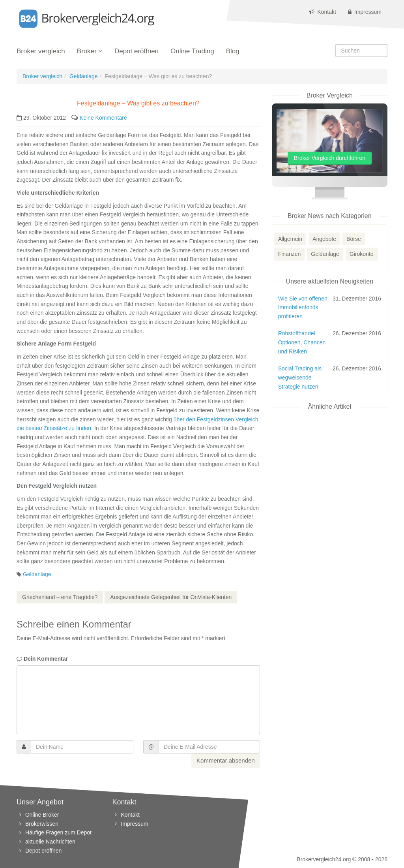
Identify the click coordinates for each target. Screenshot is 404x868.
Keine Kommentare (103, 118)
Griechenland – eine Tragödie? (60, 597)
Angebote (324, 239)
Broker (87, 51)
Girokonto (362, 254)
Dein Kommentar (42, 659)
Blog (233, 51)
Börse (354, 239)
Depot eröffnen (137, 51)
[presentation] (77, 769)
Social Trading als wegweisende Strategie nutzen (300, 377)
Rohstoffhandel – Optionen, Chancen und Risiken (302, 342)
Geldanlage (84, 76)
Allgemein (290, 239)
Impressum (365, 12)
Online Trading (192, 51)
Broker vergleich (41, 51)
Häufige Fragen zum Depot (58, 832)
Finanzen (290, 254)
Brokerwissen (42, 824)
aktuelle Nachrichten (50, 842)
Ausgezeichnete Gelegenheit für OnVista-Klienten (171, 597)
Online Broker (42, 815)
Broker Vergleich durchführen (330, 158)
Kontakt (322, 12)
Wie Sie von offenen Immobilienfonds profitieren (303, 307)
